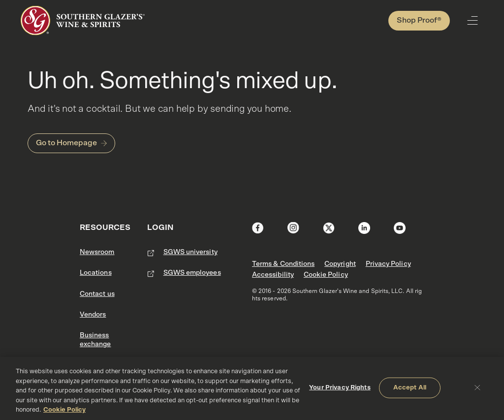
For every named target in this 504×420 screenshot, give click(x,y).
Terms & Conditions (283, 264)
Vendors (93, 315)
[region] (252, 388)
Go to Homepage (66, 143)
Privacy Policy (388, 264)
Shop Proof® (419, 20)
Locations (96, 273)
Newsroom (97, 252)
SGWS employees (192, 273)
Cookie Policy (326, 275)
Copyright (340, 264)
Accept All (410, 388)
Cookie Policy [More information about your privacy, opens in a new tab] (64, 410)
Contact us (97, 294)
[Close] (477, 388)
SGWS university (190, 252)
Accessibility (273, 275)
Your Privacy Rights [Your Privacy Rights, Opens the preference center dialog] (340, 388)
